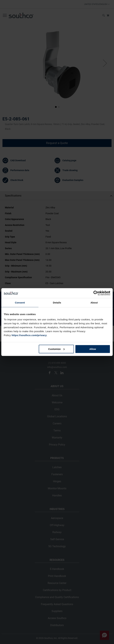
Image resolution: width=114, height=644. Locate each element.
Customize (57, 349)
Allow (93, 349)
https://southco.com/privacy (29, 335)
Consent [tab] (20, 303)
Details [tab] (57, 303)
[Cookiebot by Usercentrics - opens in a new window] (96, 293)
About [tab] (94, 303)
